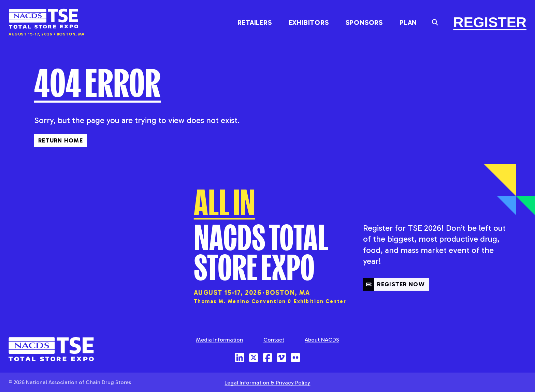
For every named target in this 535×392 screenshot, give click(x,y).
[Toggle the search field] (435, 22)
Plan (408, 22)
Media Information (219, 339)
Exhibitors (309, 22)
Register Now (394, 297)
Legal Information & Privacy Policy (267, 382)
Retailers (255, 22)
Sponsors (364, 22)
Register (490, 22)
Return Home (61, 140)
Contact (274, 339)
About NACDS (322, 339)
